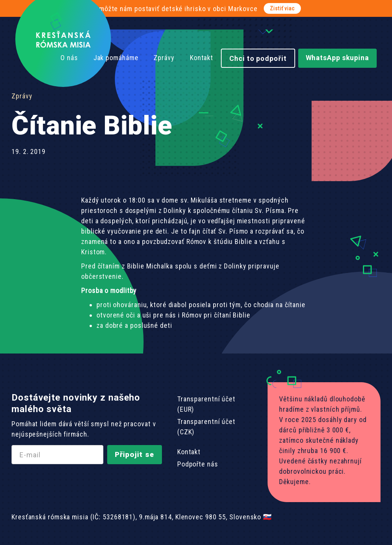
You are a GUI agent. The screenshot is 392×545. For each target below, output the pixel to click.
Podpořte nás (198, 464)
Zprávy (164, 58)
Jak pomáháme (116, 58)
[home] (63, 39)
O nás (69, 58)
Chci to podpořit (258, 58)
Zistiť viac (282, 8)
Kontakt (202, 58)
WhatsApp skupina (337, 58)
